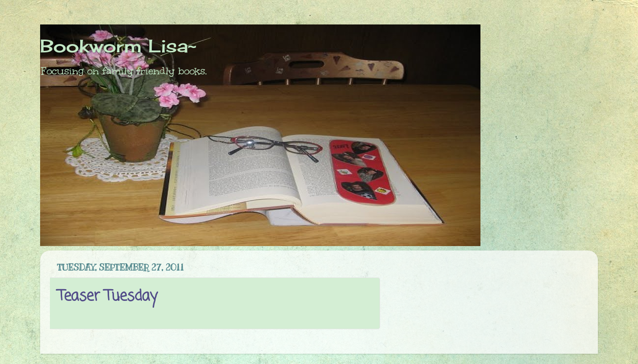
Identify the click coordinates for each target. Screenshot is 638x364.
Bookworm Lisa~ (118, 46)
